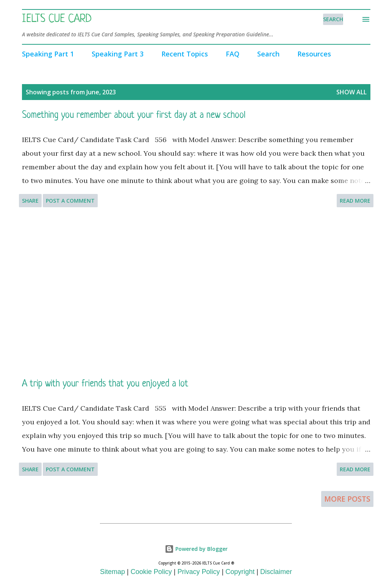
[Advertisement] (196, 292)
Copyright (240, 572)
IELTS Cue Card (57, 19)
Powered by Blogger (196, 549)
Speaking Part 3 (118, 54)
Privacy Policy (199, 572)
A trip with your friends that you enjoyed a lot (105, 384)
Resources (314, 54)
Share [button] (30, 201)
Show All (351, 92)
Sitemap (112, 572)
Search (268, 54)
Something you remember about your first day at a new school (134, 115)
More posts (347, 499)
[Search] (333, 19)
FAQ (233, 54)
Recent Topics (185, 54)
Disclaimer (276, 572)
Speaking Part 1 (48, 54)
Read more (355, 201)
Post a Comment (70, 201)
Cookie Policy (151, 572)
